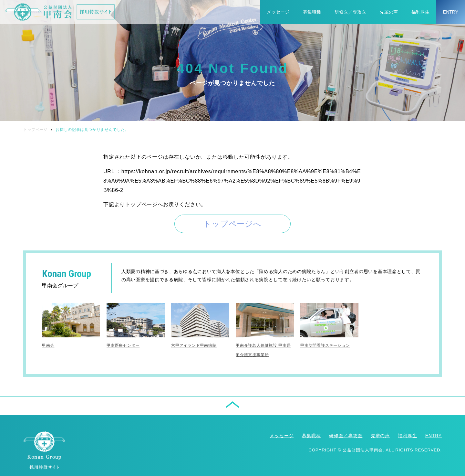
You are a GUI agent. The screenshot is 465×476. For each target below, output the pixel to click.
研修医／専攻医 (350, 12)
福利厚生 (420, 12)
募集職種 (312, 12)
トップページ (36, 130)
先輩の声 (389, 12)
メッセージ (278, 12)
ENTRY (451, 12)
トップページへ (232, 224)
